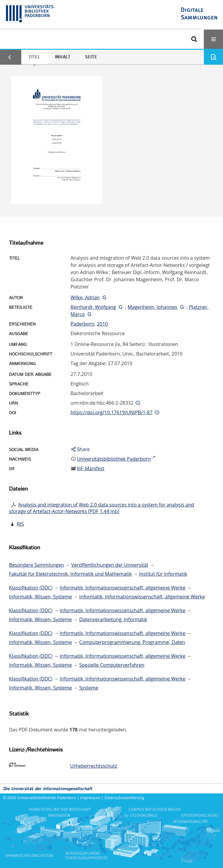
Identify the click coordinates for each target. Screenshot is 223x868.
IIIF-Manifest (91, 468)
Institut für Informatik (163, 574)
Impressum (91, 798)
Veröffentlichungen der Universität (110, 565)
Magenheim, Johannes (153, 307)
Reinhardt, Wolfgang (93, 307)
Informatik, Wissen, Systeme (40, 597)
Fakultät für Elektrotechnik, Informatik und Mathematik (70, 574)
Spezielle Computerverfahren (112, 665)
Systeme (89, 688)
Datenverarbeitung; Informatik (113, 619)
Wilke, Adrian (85, 297)
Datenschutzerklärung (124, 798)
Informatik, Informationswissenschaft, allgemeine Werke (122, 588)
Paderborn (82, 324)
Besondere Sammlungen (36, 565)
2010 (102, 324)
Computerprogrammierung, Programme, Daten (132, 642)
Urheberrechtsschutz (94, 766)
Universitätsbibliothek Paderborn (47, 798)
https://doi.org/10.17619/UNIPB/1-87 (111, 412)
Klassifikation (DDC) (31, 588)
